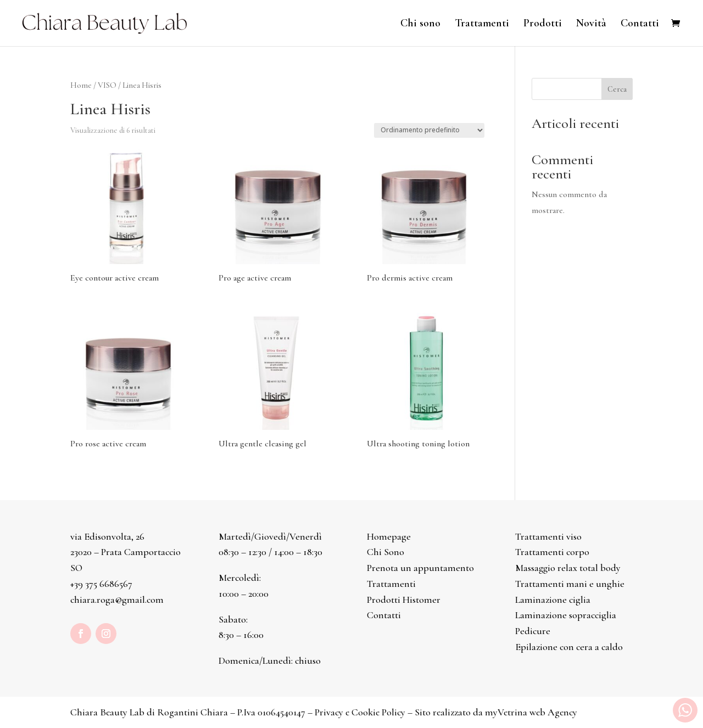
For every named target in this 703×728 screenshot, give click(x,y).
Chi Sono (386, 552)
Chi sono (420, 24)
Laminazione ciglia (553, 600)
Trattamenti (482, 24)
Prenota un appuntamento (420, 568)
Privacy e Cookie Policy (360, 712)
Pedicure (533, 631)
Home (81, 85)
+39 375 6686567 (101, 584)
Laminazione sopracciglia (566, 615)
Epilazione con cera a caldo (569, 647)
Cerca (617, 89)
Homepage (389, 536)
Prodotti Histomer (404, 600)
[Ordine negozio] (429, 130)
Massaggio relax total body (568, 568)
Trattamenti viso (548, 536)
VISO (107, 85)
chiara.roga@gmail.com (117, 600)
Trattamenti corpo (552, 552)
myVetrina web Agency (531, 712)
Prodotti (543, 24)
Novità (591, 24)
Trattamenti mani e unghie (570, 584)
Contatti (640, 24)
